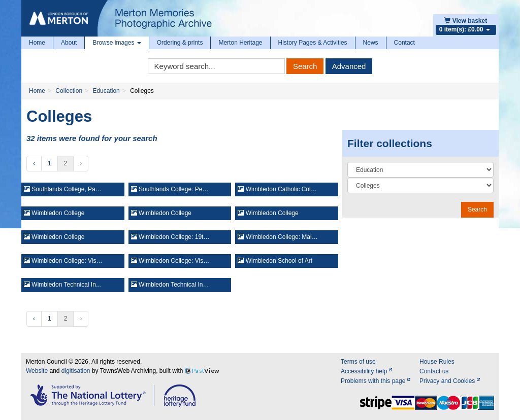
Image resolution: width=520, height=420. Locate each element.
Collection (69, 91)
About (69, 43)
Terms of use (358, 362)
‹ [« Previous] (34, 163)
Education (106, 91)
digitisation (76, 371)
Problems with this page (376, 381)
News (371, 43)
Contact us (434, 371)
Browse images (117, 43)
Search (305, 66)
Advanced (349, 66)
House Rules (437, 362)
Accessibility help (366, 371)
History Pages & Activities (313, 43)
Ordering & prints (180, 43)
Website (37, 371)
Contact (404, 43)
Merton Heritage (240, 43)
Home (37, 43)
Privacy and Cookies (450, 381)
